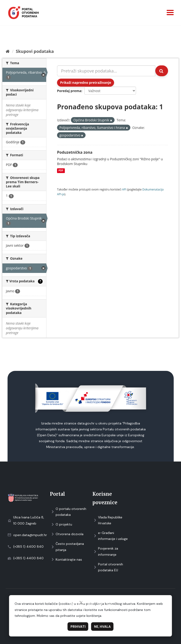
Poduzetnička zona (75, 152)
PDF (61, 171)
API (124, 189)
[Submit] (162, 71)
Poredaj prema (69, 91)
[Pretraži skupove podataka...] (106, 71)
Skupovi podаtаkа (35, 51)
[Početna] (8, 51)
